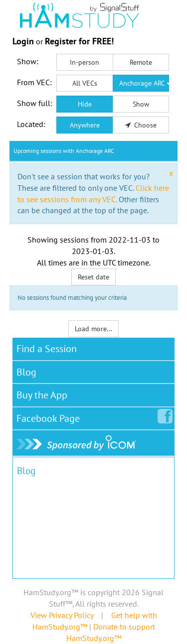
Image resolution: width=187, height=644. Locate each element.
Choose (141, 125)
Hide (85, 104)
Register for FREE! (79, 41)
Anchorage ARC (144, 83)
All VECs (85, 83)
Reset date (93, 277)
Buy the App (42, 395)
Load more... (93, 329)
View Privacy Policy (62, 615)
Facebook (50, 416)
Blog (26, 372)
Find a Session (47, 349)
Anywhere (85, 125)
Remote (141, 62)
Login (23, 41)
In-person (85, 62)
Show (141, 104)
